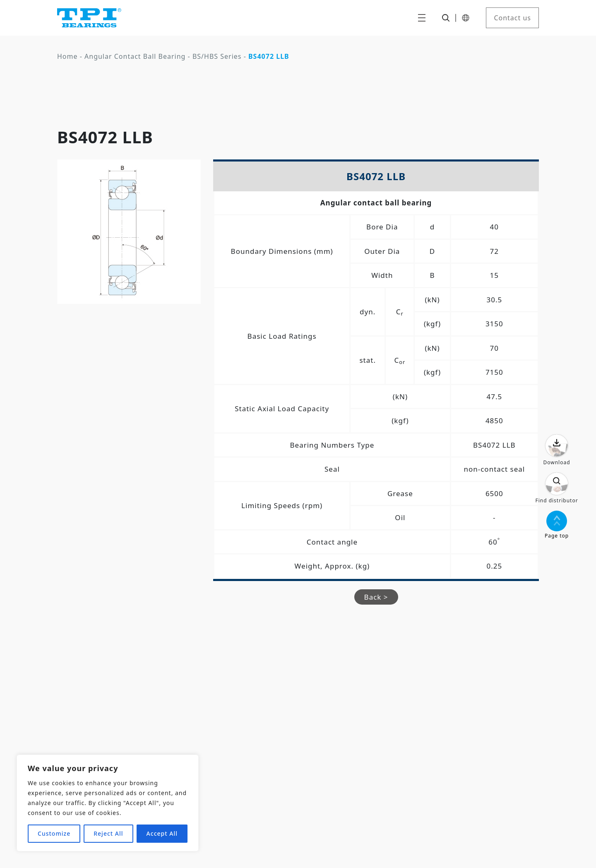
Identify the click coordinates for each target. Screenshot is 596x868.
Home (67, 56)
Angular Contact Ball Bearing (135, 56)
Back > (376, 597)
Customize (54, 833)
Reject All (108, 833)
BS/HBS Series (217, 56)
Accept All (162, 833)
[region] (108, 803)
